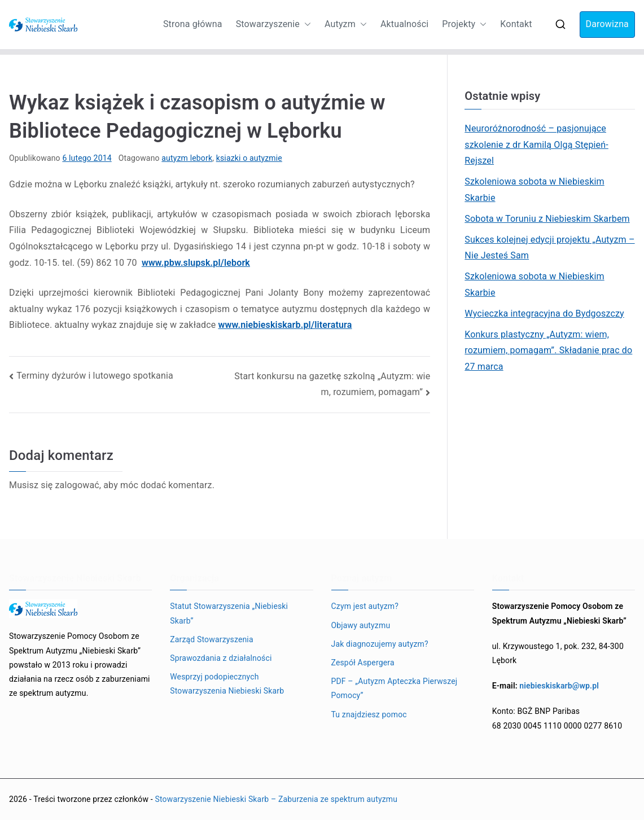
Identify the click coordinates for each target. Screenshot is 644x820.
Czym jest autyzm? (365, 606)
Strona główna (193, 24)
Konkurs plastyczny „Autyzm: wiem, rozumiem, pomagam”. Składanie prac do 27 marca (548, 351)
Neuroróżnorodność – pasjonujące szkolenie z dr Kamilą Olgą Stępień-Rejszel (536, 145)
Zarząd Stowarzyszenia (211, 639)
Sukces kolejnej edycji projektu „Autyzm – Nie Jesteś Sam (549, 248)
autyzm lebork (187, 158)
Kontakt (516, 24)
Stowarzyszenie (273, 25)
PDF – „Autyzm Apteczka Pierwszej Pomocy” (395, 688)
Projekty (464, 25)
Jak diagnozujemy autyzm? (380, 644)
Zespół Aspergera (363, 663)
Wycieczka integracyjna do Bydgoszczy (544, 313)
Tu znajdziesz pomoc (369, 714)
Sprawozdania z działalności (221, 658)
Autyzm (346, 25)
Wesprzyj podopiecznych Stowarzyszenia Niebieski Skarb (227, 684)
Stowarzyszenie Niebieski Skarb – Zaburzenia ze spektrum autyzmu (276, 799)
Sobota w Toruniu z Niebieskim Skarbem (547, 219)
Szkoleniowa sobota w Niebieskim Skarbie (534, 190)
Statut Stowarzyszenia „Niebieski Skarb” (229, 613)
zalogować (77, 485)
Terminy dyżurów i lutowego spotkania (95, 376)
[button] (305, 25)
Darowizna (607, 24)
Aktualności (404, 24)
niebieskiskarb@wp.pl (559, 686)
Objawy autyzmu (361, 625)
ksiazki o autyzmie (249, 158)
